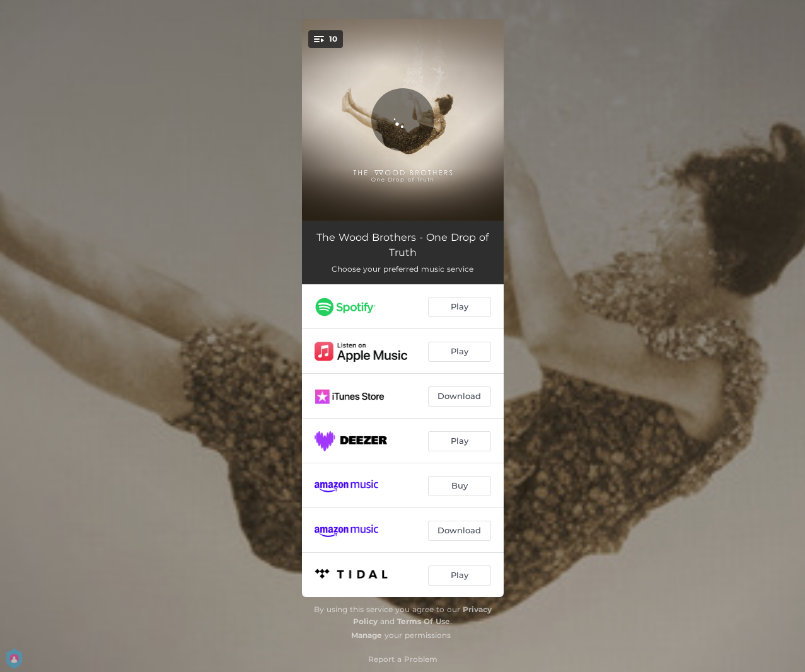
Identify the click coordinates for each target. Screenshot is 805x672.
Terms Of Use (424, 621)
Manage (367, 635)
